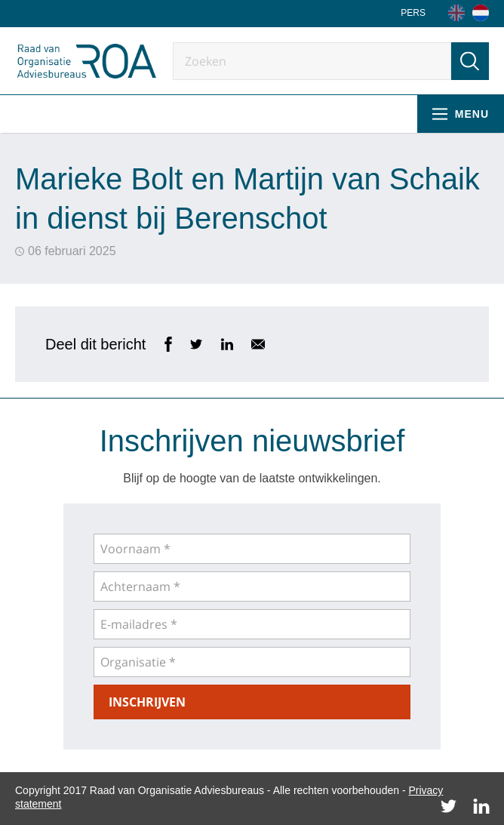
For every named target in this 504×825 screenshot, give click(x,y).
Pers (413, 13)
